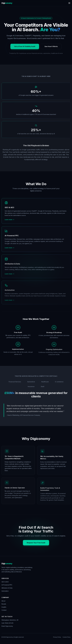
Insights (4, 607)
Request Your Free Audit (36, 544)
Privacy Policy (57, 637)
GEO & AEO (5, 582)
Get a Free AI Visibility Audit (25, 48)
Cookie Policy (67, 637)
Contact (4, 610)
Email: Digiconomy (7, 626)
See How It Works (51, 48)
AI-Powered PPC (7, 585)
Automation (5, 591)
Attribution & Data (7, 588)
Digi (7, 3)
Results (4, 604)
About (3, 601)
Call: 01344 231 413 (7, 623)
